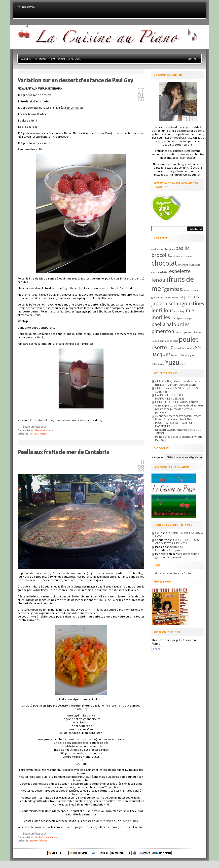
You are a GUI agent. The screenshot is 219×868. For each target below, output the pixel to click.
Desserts (34, 434)
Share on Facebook (35, 427)
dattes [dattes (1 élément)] (165, 272)
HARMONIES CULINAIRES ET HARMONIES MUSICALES (172, 397)
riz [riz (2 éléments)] (170, 347)
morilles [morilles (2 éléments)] (161, 317)
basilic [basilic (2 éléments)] (182, 248)
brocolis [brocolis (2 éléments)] (161, 255)
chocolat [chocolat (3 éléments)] (164, 263)
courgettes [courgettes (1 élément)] (194, 265)
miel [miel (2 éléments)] (191, 310)
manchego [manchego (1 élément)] (180, 311)
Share (157, 649)
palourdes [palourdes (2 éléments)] (178, 324)
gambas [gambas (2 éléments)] (173, 289)
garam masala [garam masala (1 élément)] (190, 290)
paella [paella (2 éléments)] (159, 324)
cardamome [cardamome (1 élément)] (177, 256)
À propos (41, 59)
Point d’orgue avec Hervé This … (175, 419)
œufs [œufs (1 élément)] (183, 364)
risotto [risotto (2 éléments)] (159, 347)
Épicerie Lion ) (75, 108)
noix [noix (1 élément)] (173, 318)
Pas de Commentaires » (46, 837)
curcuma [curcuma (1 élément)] (156, 272)
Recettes (44, 434)
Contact (193, 59)
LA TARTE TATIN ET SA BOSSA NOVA (177, 402)
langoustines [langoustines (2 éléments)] (189, 303)
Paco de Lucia (130, 821)
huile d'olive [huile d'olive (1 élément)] (171, 297)
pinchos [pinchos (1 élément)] (179, 332)
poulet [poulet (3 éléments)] (189, 339)
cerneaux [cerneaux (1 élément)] (189, 256)
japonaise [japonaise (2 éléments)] (163, 303)
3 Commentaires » (44, 430)
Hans (158, 550)
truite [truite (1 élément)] (181, 355)
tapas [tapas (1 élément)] (174, 355)
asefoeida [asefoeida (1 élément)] (157, 249)
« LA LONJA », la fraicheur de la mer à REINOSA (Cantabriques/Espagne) (178, 383)
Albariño (45, 827)
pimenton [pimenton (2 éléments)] (163, 331)
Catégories (158, 457)
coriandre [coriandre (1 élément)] (183, 265)
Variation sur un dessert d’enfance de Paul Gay (75, 80)
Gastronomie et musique (66, 59)
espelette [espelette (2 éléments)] (180, 271)
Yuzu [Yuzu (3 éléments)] (172, 362)
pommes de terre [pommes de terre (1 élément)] (169, 341)
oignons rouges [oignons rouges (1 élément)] (184, 318)
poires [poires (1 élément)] (187, 332)
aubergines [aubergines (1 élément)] (169, 249)
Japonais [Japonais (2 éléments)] (188, 296)
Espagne (34, 841)
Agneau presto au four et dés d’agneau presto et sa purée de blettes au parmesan (179, 409)
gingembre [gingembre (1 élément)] (157, 297)
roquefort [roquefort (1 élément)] (179, 348)
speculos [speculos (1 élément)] (189, 348)
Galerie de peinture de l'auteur (174, 573)
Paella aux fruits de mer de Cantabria (63, 452)
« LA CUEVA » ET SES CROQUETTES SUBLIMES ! (177, 542)
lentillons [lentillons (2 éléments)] (163, 310)
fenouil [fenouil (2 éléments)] (160, 280)
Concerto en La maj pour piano (49, 420)
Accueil (26, 59)
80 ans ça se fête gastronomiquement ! (179, 416)
